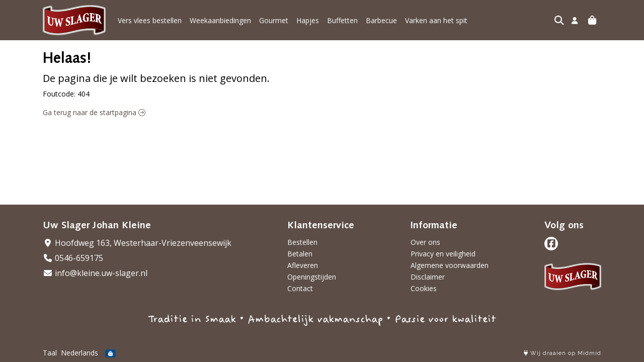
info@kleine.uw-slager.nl (95, 273)
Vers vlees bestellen (150, 20)
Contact (300, 288)
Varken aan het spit (436, 20)
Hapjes (308, 20)
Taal (50, 353)
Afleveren (303, 265)
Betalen (300, 254)
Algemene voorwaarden (450, 265)
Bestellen (302, 242)
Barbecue (381, 20)
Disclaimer (428, 277)
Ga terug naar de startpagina (94, 112)
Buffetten (342, 20)
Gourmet (274, 20)
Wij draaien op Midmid (562, 353)
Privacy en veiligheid (443, 254)
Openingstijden (312, 277)
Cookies (424, 288)
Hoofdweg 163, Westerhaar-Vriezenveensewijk (137, 243)
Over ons (425, 242)
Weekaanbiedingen (220, 20)
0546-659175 (73, 258)
